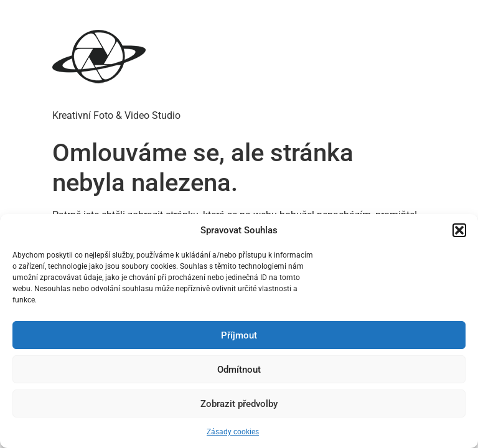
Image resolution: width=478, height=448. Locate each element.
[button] (459, 230)
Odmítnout (239, 370)
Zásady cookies (233, 432)
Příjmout (239, 335)
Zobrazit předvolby (239, 404)
